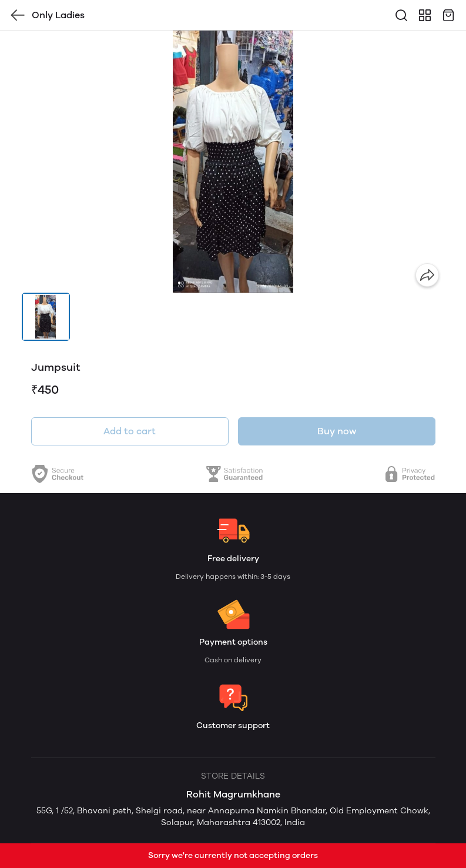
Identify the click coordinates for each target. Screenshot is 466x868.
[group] (233, 162)
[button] (46, 317)
